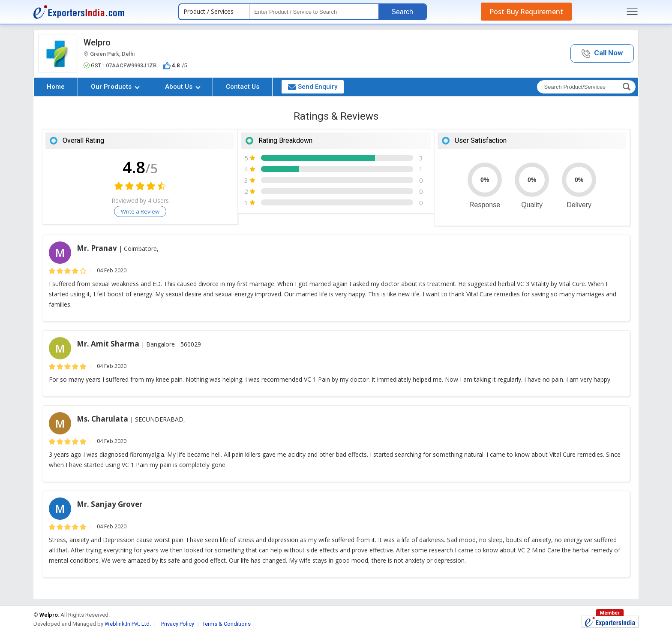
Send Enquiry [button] (313, 87)
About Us (183, 87)
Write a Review (140, 211)
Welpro (97, 42)
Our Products (115, 87)
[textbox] (314, 12)
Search (402, 12)
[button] (602, 53)
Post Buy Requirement (526, 12)
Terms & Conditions (226, 624)
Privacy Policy (178, 624)
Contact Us (243, 87)
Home (56, 87)
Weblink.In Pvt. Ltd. (128, 624)
